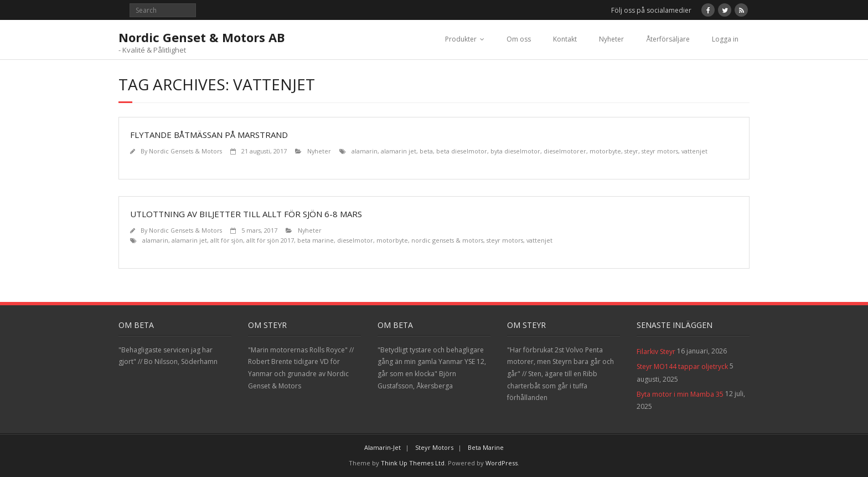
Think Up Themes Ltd (413, 463)
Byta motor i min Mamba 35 (680, 394)
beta (426, 151)
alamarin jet (399, 151)
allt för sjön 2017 (270, 240)
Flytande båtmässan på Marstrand (209, 135)
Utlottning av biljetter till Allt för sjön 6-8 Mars (246, 214)
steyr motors (660, 151)
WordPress (502, 463)
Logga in (725, 39)
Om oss (519, 39)
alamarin (365, 151)
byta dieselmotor (515, 151)
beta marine (316, 240)
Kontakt (565, 39)
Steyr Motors (434, 447)
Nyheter (611, 39)
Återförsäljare (668, 39)
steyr (631, 151)
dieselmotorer (565, 151)
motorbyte (605, 151)
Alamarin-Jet (383, 447)
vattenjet (694, 151)
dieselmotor (355, 240)
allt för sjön (227, 240)
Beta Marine (486, 447)
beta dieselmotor (462, 151)
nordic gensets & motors (447, 240)
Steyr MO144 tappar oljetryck (682, 366)
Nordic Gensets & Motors (185, 151)
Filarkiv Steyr (656, 352)
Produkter (461, 39)
